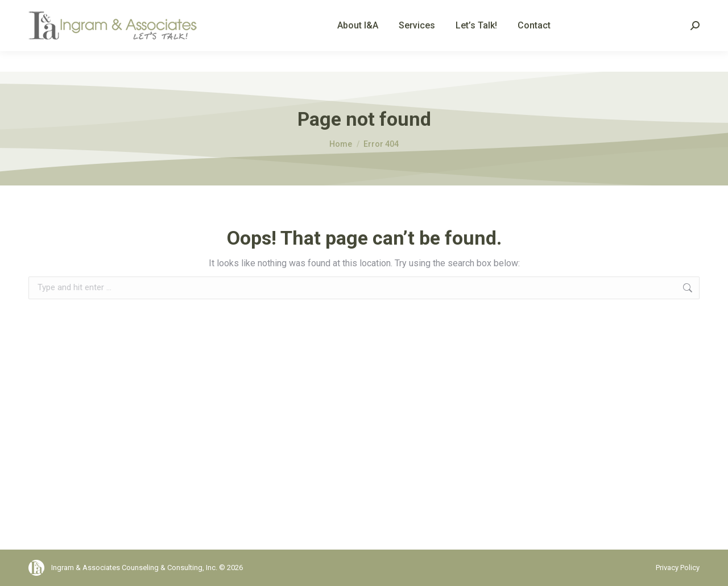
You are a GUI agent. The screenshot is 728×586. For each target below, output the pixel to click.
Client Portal (680, 11)
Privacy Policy (678, 568)
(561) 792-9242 (67, 11)
